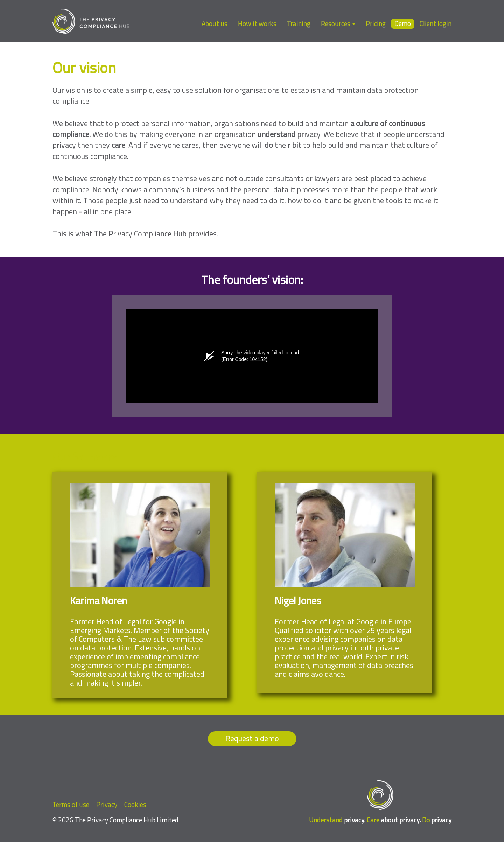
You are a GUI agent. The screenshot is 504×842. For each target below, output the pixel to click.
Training (299, 23)
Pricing (376, 23)
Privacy (107, 804)
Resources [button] (338, 23)
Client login (436, 23)
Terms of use (71, 804)
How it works (257, 23)
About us (215, 23)
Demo (403, 24)
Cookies (135, 804)
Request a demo (252, 738)
